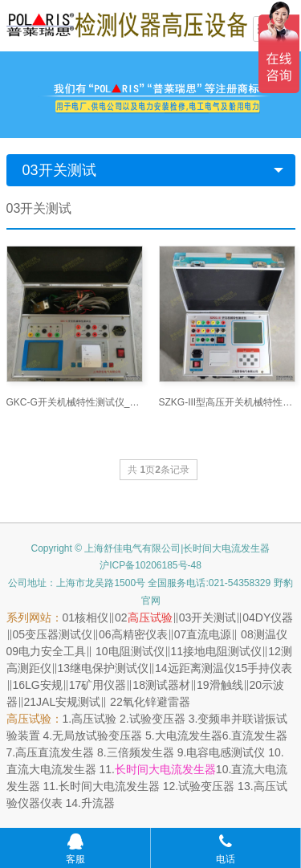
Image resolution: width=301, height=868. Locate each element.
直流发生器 (259, 736)
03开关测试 (59, 170)
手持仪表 (270, 668)
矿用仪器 (104, 685)
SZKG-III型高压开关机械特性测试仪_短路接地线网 (227, 402)
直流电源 (209, 634)
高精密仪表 (140, 634)
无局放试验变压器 (97, 736)
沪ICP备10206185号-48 (150, 565)
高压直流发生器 (55, 752)
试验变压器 (157, 719)
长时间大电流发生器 (165, 769)
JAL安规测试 (68, 702)
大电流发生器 (189, 736)
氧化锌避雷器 (157, 702)
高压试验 (150, 617)
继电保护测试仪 (109, 668)
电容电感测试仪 (226, 752)
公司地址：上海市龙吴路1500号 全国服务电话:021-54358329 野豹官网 (150, 592)
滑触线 (226, 685)
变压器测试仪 (59, 634)
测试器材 (168, 685)
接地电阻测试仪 (222, 651)
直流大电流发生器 (51, 769)
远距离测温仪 (201, 668)
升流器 (98, 803)
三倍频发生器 (140, 752)
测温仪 (270, 634)
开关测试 (214, 617)
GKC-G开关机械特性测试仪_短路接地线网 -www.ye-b (75, 402)
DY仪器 (274, 617)
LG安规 (44, 685)
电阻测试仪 (136, 651)
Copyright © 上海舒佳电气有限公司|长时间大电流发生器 (151, 548)
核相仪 (92, 617)
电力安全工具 (52, 651)
